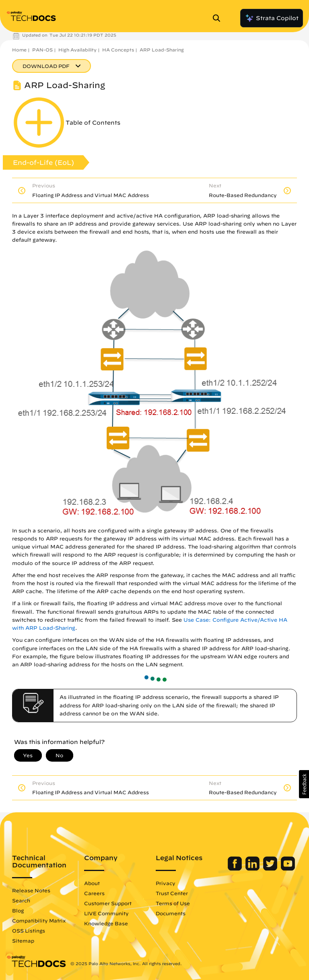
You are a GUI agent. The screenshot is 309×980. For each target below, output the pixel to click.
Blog (18, 910)
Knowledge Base (106, 923)
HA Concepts (118, 50)
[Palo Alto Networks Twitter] (271, 869)
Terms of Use (173, 903)
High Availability (77, 50)
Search (21, 900)
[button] (304, 784)
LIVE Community (106, 913)
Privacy (166, 883)
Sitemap (23, 941)
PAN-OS (42, 50)
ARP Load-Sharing (162, 50)
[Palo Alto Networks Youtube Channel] (288, 869)
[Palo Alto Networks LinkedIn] (253, 869)
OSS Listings (29, 931)
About (92, 883)
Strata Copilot (272, 18)
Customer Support (108, 903)
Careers (94, 893)
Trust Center (172, 893)
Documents (171, 913)
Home (19, 50)
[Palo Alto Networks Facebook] (236, 869)
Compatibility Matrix (39, 920)
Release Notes (31, 890)
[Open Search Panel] (219, 18)
